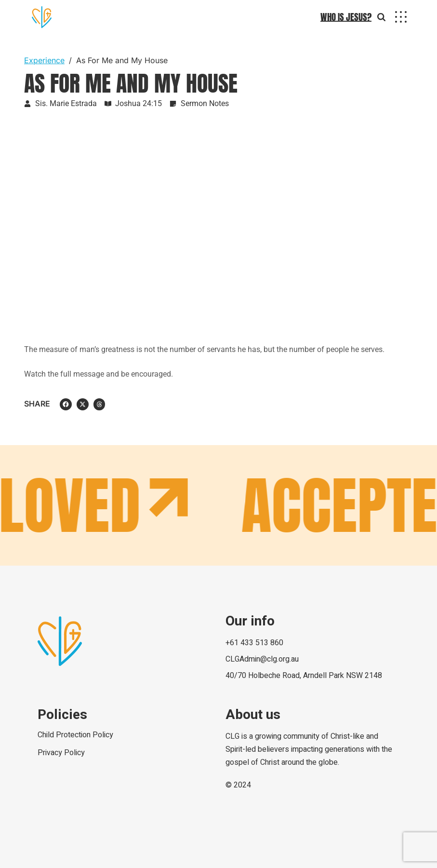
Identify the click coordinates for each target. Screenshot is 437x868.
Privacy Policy (61, 753)
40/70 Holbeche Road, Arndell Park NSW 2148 (304, 676)
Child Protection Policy (75, 735)
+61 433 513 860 (254, 643)
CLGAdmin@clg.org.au (262, 659)
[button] (66, 404)
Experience (44, 60)
